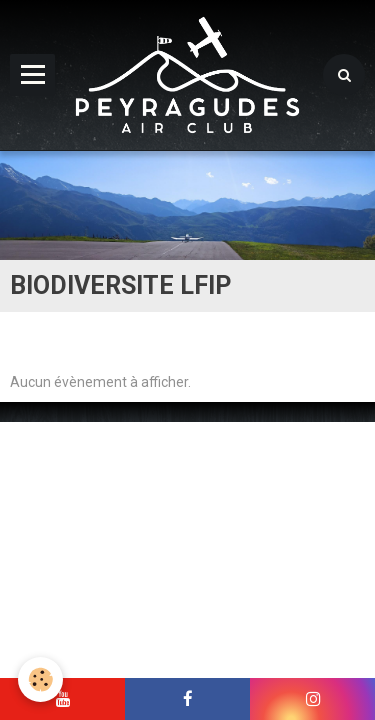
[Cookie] (40, 679)
